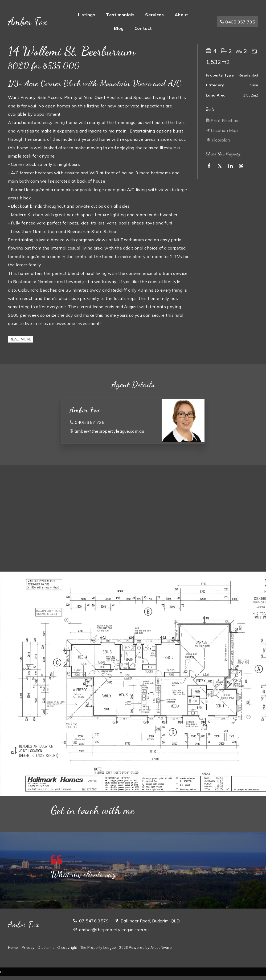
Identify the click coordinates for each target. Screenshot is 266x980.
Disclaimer (47, 947)
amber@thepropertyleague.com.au (109, 431)
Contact (143, 28)
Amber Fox (28, 22)
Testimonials (120, 15)
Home (13, 947)
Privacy (28, 947)
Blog (119, 28)
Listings (87, 15)
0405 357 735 (238, 22)
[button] (231, 121)
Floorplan (218, 140)
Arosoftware (161, 947)
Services (154, 15)
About (181, 15)
